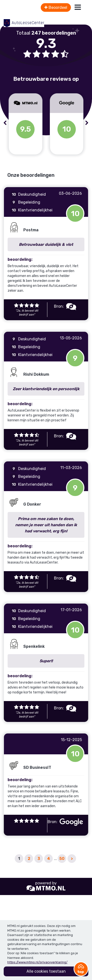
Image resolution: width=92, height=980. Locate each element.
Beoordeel (56, 7)
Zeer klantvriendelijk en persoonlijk (46, 389)
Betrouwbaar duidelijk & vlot (46, 244)
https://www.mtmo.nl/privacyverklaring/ (37, 962)
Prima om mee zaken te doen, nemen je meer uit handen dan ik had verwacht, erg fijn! (46, 525)
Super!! (46, 661)
